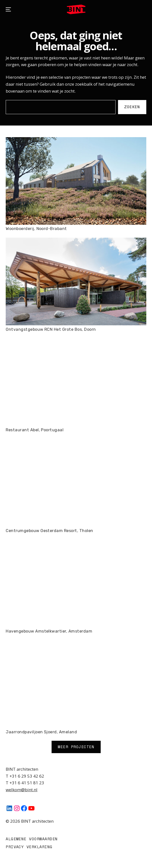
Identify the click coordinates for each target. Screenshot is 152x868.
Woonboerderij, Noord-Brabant (36, 229)
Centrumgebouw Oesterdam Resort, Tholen (49, 531)
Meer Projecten (76, 747)
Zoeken (132, 107)
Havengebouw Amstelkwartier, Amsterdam (49, 631)
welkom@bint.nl (22, 790)
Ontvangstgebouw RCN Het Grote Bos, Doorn (51, 329)
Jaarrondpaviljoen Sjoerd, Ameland (41, 732)
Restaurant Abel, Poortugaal (35, 430)
